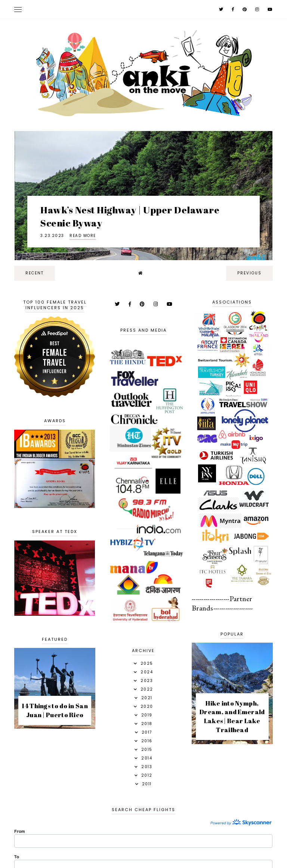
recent (35, 273)
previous (249, 273)
